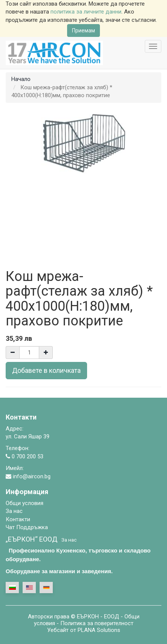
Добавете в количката (46, 370)
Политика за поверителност (97, 623)
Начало (21, 79)
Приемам (83, 31)
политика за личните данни (86, 12)
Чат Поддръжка (27, 527)
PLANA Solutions (99, 630)
